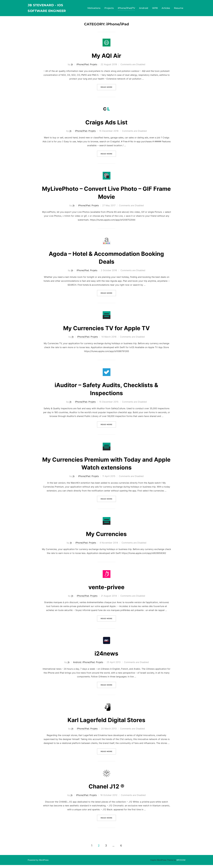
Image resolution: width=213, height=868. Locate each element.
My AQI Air (106, 59)
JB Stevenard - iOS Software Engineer (50, 9)
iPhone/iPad (83, 67)
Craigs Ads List (106, 125)
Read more (108, 90)
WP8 (155, 9)
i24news (106, 656)
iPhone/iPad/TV (126, 9)
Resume (179, 9)
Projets (94, 67)
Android (144, 9)
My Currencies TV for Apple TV (106, 331)
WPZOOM (181, 863)
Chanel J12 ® (106, 789)
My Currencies (106, 537)
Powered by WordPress (38, 863)
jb (72, 67)
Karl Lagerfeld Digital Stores (106, 723)
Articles (166, 9)
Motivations (94, 9)
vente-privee (106, 590)
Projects (109, 9)
